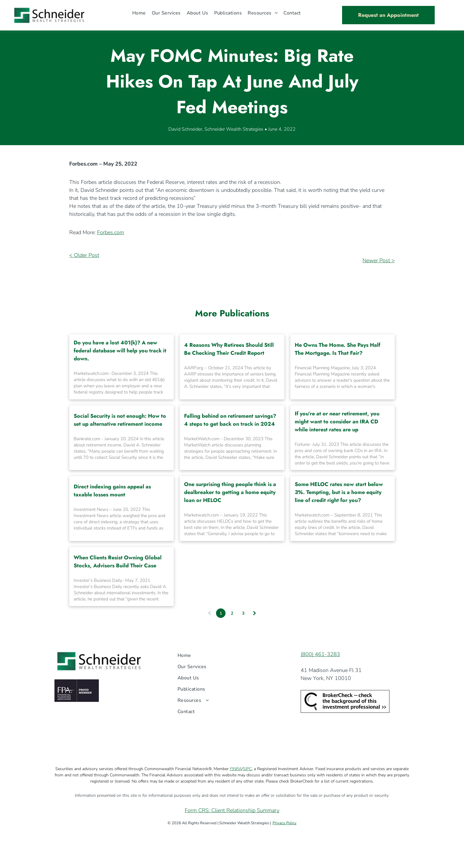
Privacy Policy (285, 823)
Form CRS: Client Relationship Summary (232, 810)
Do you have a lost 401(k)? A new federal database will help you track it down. (120, 351)
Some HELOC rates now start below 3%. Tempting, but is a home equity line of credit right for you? (339, 492)
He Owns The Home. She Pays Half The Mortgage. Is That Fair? (337, 349)
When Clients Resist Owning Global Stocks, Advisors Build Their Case (118, 562)
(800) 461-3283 (320, 654)
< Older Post (84, 255)
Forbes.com (111, 232)
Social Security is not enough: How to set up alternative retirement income (120, 420)
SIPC (247, 769)
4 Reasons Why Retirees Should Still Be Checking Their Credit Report (229, 349)
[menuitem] (139, 13)
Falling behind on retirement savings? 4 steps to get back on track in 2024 (230, 420)
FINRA (236, 769)
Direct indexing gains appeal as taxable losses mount (112, 491)
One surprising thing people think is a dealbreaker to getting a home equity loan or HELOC (230, 492)
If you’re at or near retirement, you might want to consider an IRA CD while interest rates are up (337, 422)
